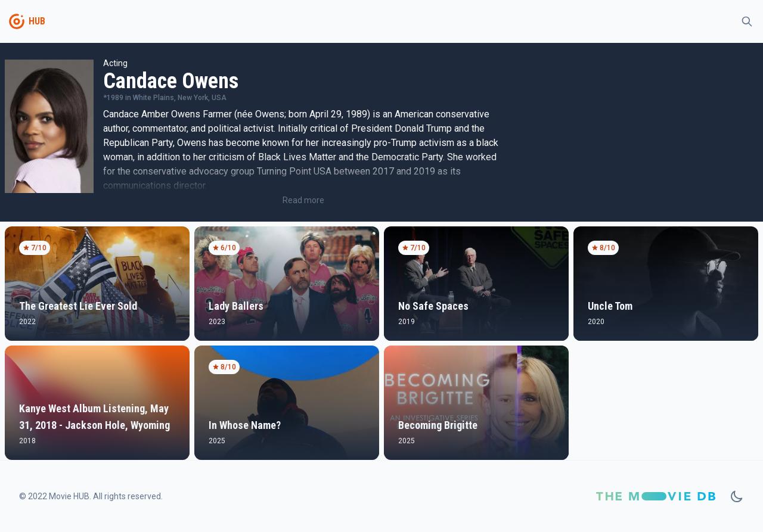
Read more (303, 200)
